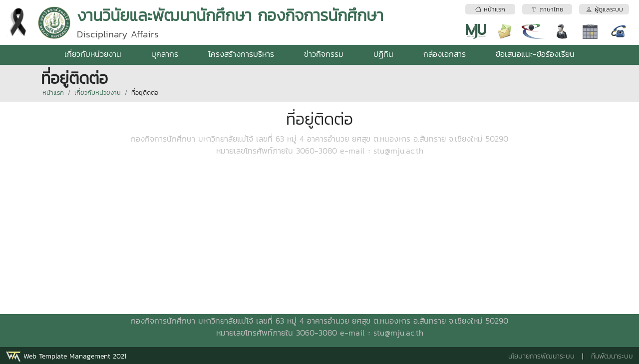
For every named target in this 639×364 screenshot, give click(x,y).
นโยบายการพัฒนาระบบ (541, 356)
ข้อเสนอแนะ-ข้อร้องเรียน (535, 54)
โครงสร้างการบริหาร (241, 54)
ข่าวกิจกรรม (324, 54)
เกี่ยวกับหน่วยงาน (93, 54)
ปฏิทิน (383, 54)
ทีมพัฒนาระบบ (612, 356)
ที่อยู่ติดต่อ (145, 92)
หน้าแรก (53, 92)
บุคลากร (165, 54)
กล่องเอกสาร (445, 54)
